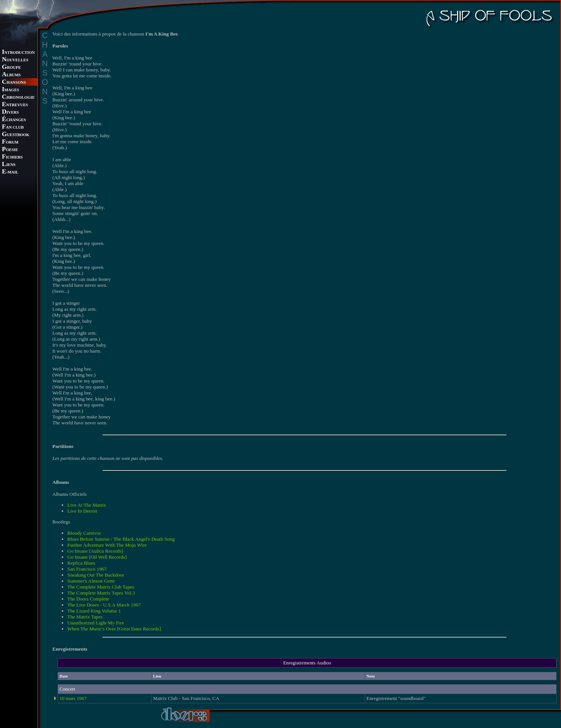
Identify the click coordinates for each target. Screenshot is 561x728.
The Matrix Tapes (85, 617)
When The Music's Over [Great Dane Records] (114, 629)
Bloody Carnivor (84, 533)
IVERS (10, 112)
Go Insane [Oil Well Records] (97, 557)
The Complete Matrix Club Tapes (101, 587)
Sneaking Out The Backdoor (96, 575)
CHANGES (14, 120)
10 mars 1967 (73, 698)
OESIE (10, 150)
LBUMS (11, 75)
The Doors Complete (88, 599)
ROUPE (11, 67)
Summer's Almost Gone (91, 581)
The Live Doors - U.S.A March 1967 (104, 605)
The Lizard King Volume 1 (94, 611)
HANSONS (14, 82)
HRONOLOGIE (18, 97)
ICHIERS (12, 157)
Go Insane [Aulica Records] (95, 551)
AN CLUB (13, 127)
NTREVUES (15, 105)
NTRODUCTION (18, 53)
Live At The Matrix (87, 505)
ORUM (10, 142)
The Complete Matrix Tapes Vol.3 (101, 593)
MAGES (10, 90)
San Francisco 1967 (87, 569)
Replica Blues (81, 563)
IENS (9, 165)
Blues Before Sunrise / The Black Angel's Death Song (121, 539)
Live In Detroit (82, 511)
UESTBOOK (16, 135)
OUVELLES (15, 60)
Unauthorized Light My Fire (96, 623)
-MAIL (10, 172)
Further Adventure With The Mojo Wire (107, 545)
